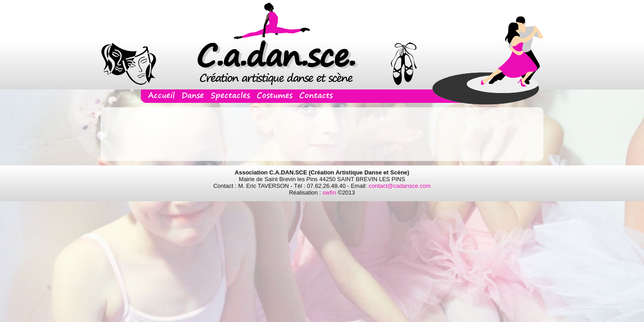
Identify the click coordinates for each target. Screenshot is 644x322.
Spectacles (230, 96)
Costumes (275, 96)
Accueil (161, 96)
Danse (193, 96)
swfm (329, 193)
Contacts (316, 96)
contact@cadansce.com (400, 186)
